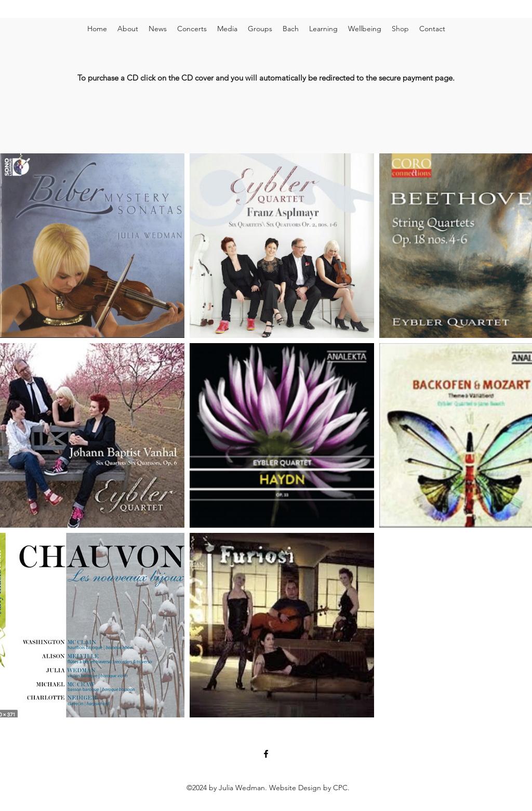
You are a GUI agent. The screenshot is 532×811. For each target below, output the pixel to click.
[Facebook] (266, 754)
